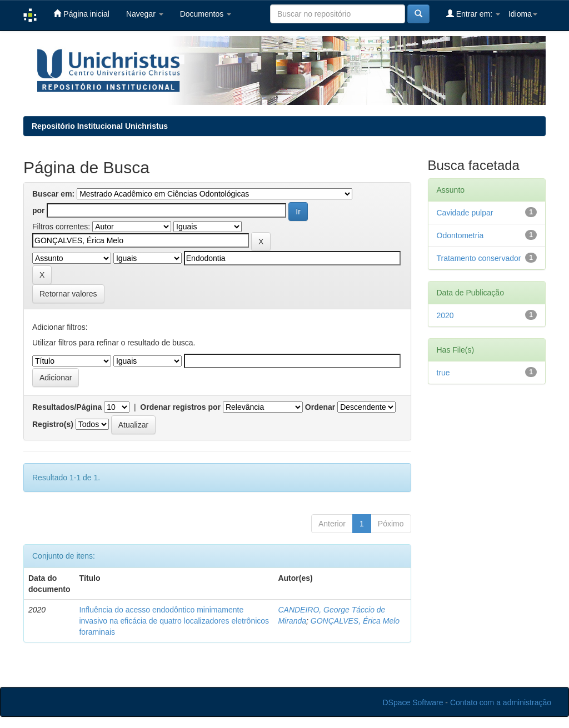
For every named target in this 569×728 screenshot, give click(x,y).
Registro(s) (53, 424)
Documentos (206, 14)
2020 (445, 315)
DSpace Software (413, 702)
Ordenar (320, 407)
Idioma (523, 14)
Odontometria (460, 235)
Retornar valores (68, 294)
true (443, 373)
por (39, 210)
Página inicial (81, 14)
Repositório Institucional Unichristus (100, 126)
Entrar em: (473, 14)
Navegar (145, 14)
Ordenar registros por (180, 407)
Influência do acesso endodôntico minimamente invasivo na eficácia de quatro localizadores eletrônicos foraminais (174, 621)
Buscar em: (53, 194)
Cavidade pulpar (465, 213)
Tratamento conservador (479, 258)
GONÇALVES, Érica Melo (355, 621)
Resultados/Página (67, 407)
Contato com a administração (501, 702)
